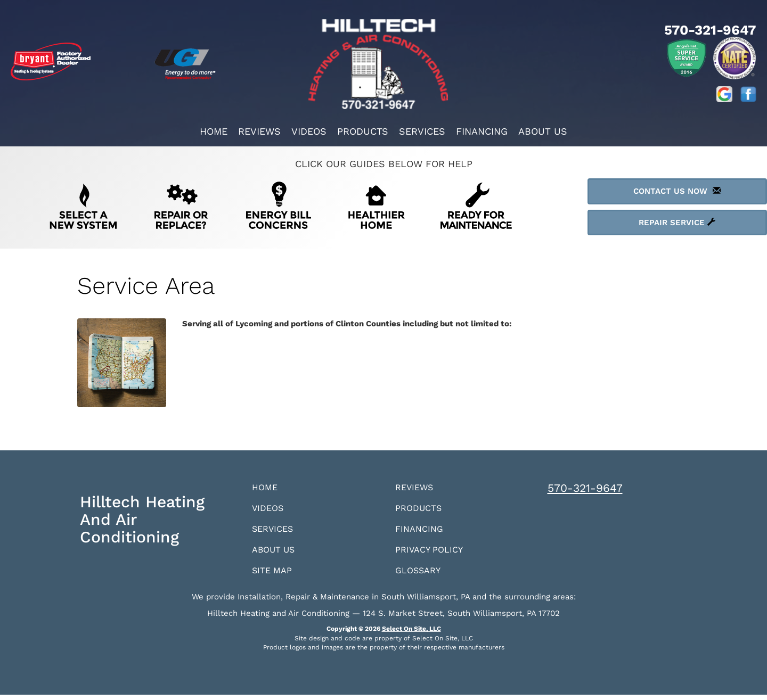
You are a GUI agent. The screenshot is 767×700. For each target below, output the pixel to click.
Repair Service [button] (677, 223)
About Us (543, 131)
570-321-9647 (585, 488)
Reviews (259, 131)
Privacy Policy (433, 553)
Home (214, 131)
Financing (482, 131)
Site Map (274, 575)
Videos (309, 131)
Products (363, 131)
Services (422, 131)
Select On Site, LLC (411, 634)
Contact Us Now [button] (677, 191)
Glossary (421, 575)
